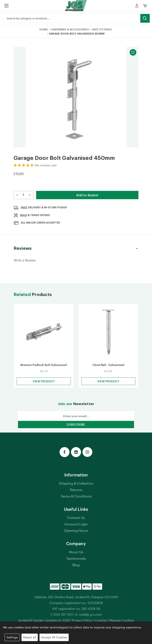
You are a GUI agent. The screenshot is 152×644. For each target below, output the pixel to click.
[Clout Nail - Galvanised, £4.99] (108, 334)
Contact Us (76, 521)
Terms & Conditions (76, 499)
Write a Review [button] (25, 260)
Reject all (30, 637)
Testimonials (76, 562)
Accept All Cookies (54, 637)
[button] (76, 249)
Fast (24, 208)
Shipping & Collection (76, 487)
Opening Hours (76, 534)
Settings (12, 637)
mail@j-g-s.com (90, 618)
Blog (76, 568)
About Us (76, 555)
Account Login (76, 527)
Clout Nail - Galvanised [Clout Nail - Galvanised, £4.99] (108, 368)
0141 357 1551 (63, 618)
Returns (76, 493)
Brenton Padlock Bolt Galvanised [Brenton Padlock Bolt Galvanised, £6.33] (44, 368)
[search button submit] (145, 18)
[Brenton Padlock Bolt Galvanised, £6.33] (44, 334)
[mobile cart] (146, 6)
